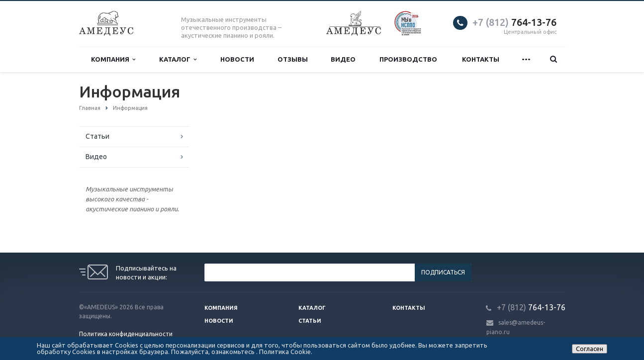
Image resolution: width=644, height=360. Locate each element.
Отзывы (293, 59)
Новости (237, 59)
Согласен (590, 349)
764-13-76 (514, 22)
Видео (343, 59)
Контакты (481, 59)
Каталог (178, 59)
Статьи (97, 136)
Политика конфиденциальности (126, 334)
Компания (113, 59)
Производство (408, 59)
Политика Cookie (285, 352)
